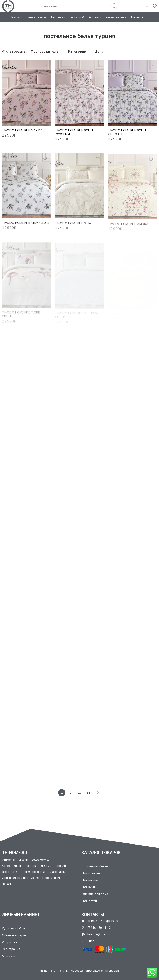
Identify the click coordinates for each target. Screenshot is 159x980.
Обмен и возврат (14, 935)
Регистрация (11, 949)
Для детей (137, 17)
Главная (16, 17)
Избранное (10, 942)
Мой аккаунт (11, 956)
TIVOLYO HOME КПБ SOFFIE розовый (74, 132)
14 (88, 793)
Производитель (47, 52)
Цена (101, 52)
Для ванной (78, 17)
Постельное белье (36, 17)
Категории (79, 52)
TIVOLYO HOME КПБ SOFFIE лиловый (127, 132)
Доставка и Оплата (16, 928)
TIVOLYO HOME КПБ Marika (22, 130)
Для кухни (95, 17)
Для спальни (58, 17)
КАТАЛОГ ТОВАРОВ (101, 853)
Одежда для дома (116, 17)
